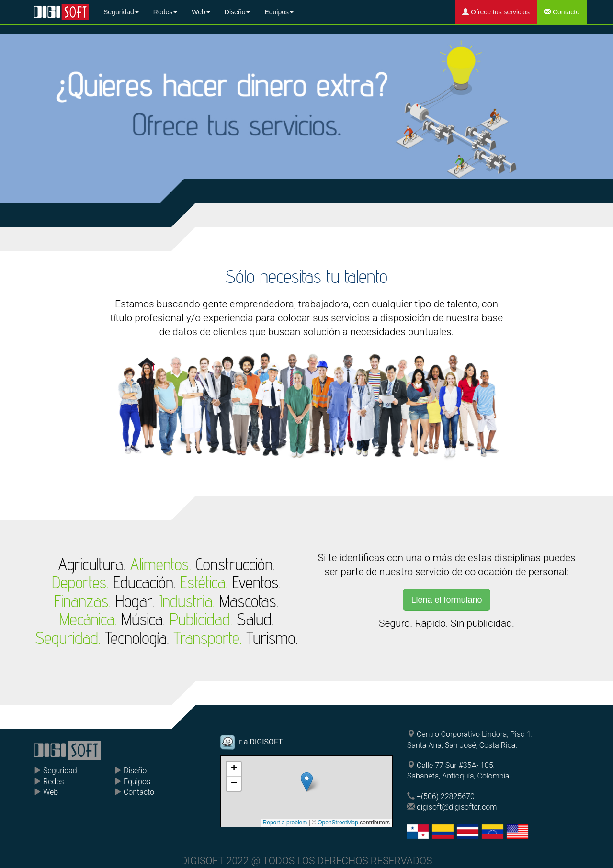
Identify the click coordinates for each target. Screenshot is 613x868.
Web (46, 792)
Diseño (130, 771)
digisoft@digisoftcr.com (457, 807)
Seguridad (55, 771)
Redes (49, 782)
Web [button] (201, 12)
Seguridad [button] (121, 12)
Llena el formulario (446, 600)
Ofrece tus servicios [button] (496, 12)
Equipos (132, 782)
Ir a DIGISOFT (259, 742)
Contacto (134, 792)
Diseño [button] (238, 12)
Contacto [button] (562, 12)
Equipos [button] (279, 12)
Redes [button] (165, 12)
